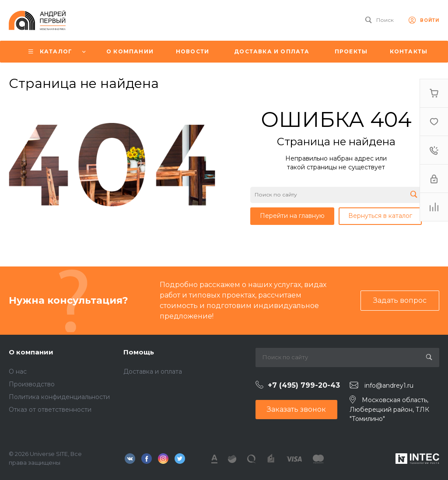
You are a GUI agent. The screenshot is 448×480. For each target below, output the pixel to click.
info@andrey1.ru (389, 385)
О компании (31, 352)
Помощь (139, 352)
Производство (32, 384)
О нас (18, 371)
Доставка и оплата (153, 371)
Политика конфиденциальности (59, 397)
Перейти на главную (292, 216)
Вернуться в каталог (380, 216)
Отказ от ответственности (50, 410)
